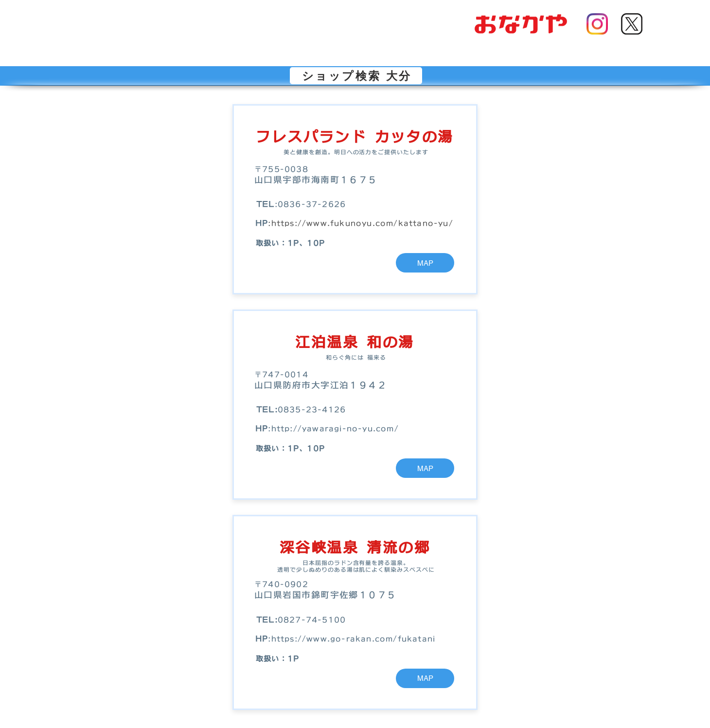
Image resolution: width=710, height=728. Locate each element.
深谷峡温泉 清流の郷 (355, 547)
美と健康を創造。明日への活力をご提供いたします (356, 152)
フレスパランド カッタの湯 (355, 137)
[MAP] (425, 263)
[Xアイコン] (632, 24)
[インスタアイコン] (597, 24)
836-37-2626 (315, 204)
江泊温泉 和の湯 (355, 342)
